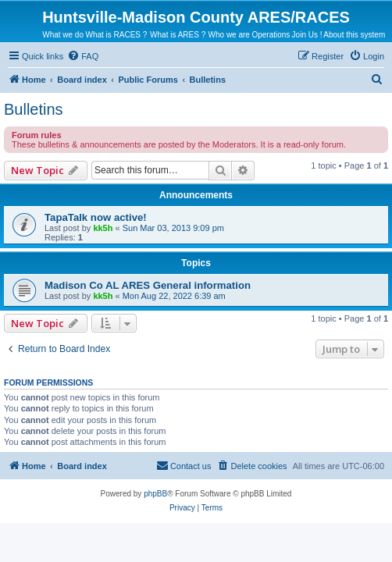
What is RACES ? (116, 35)
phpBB (155, 494)
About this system (354, 35)
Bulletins (34, 109)
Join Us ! (307, 35)
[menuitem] (83, 56)
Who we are (229, 35)
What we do (63, 35)
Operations (271, 35)
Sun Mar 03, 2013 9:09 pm (173, 228)
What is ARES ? (178, 35)
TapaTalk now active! (96, 217)
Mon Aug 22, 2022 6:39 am (174, 296)
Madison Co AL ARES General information (148, 285)
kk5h (103, 228)
